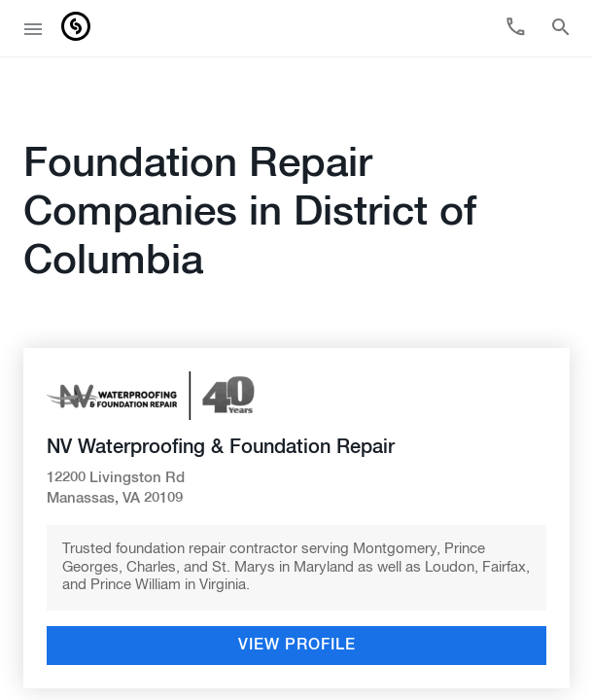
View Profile (297, 603)
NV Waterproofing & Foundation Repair (221, 404)
